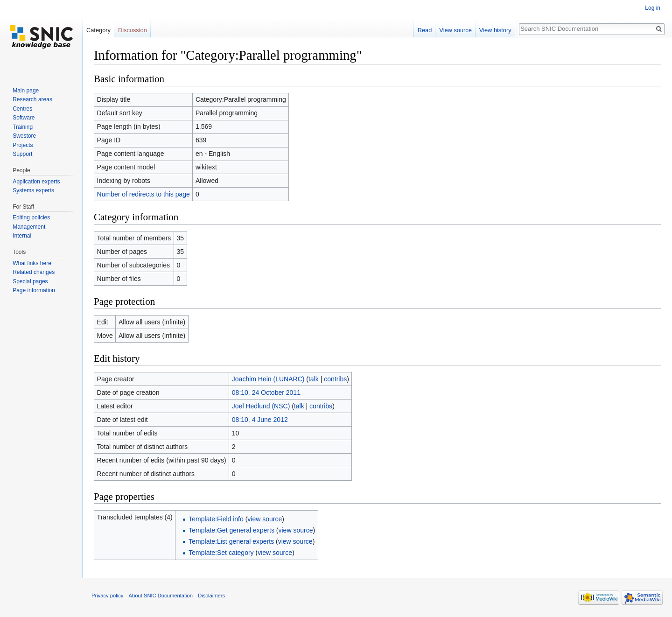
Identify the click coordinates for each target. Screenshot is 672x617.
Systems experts (33, 190)
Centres (22, 109)
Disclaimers (211, 596)
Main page (26, 91)
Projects (23, 145)
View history (495, 30)
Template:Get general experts (231, 530)
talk (314, 379)
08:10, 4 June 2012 (260, 420)
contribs (335, 379)
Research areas (32, 99)
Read (425, 30)
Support (22, 154)
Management (29, 227)
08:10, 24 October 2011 (266, 393)
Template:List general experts (231, 541)
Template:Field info (216, 519)
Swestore (24, 136)
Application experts (36, 182)
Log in (653, 8)
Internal (22, 236)
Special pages (30, 281)
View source (455, 30)
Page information (34, 290)
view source (265, 519)
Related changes (34, 272)
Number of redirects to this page (143, 194)
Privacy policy (107, 596)
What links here (32, 263)
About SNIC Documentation (161, 596)
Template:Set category (221, 553)
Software (24, 118)
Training (23, 127)
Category (98, 30)
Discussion (133, 30)
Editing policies (31, 217)
